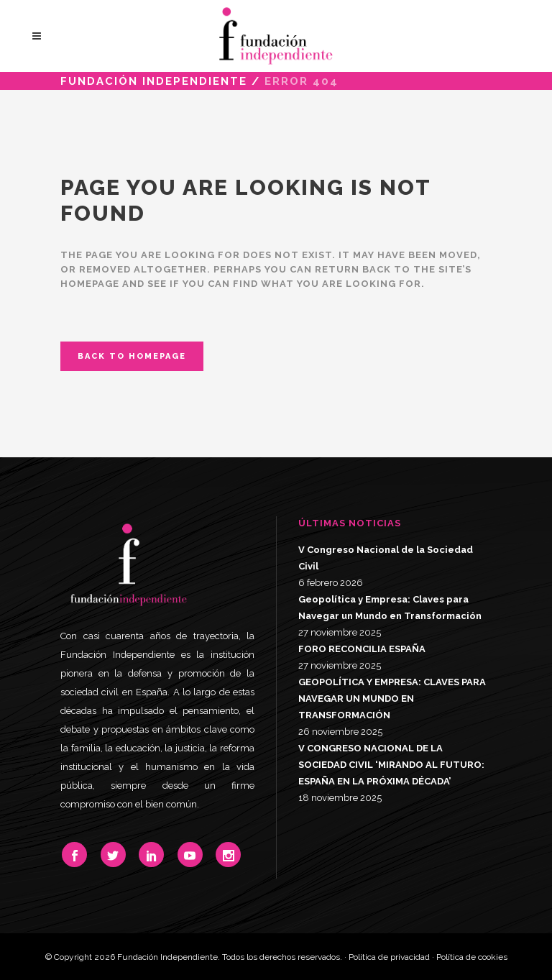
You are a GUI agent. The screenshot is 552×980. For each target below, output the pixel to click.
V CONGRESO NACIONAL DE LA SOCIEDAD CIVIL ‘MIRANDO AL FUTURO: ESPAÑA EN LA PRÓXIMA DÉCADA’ (391, 765)
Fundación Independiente (154, 81)
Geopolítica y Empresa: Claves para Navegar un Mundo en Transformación (390, 608)
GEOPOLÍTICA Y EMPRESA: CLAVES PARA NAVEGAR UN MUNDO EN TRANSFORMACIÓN (392, 699)
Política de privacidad (389, 957)
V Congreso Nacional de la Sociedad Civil (386, 558)
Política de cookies (472, 957)
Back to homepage (132, 356)
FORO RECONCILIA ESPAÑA (362, 649)
